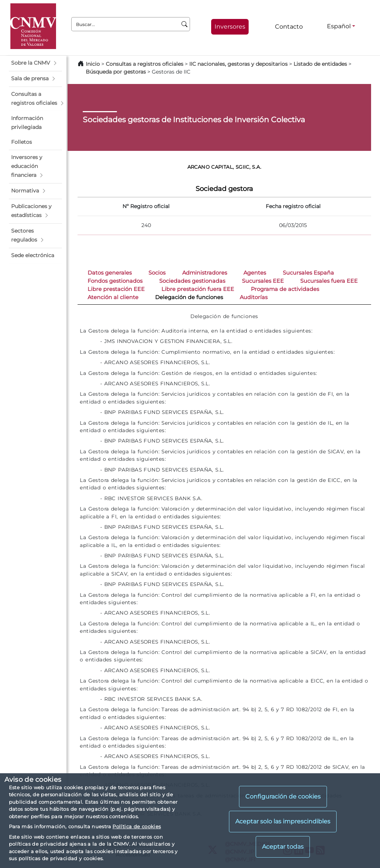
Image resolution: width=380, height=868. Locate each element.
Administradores (205, 273)
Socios (157, 273)
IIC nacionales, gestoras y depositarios (238, 64)
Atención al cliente (113, 297)
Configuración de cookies (283, 796)
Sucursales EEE (263, 281)
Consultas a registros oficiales (145, 64)
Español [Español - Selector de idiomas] (339, 26)
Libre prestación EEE (116, 289)
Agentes (255, 273)
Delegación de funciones (189, 297)
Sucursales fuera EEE (329, 281)
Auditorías (254, 297)
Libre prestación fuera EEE (198, 289)
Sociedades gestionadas (192, 281)
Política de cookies (137, 826)
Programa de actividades (285, 289)
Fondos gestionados (115, 281)
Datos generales (110, 273)
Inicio (93, 64)
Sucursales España (308, 273)
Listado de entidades (320, 64)
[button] (35, 63)
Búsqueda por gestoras (116, 72)
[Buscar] (185, 24)
